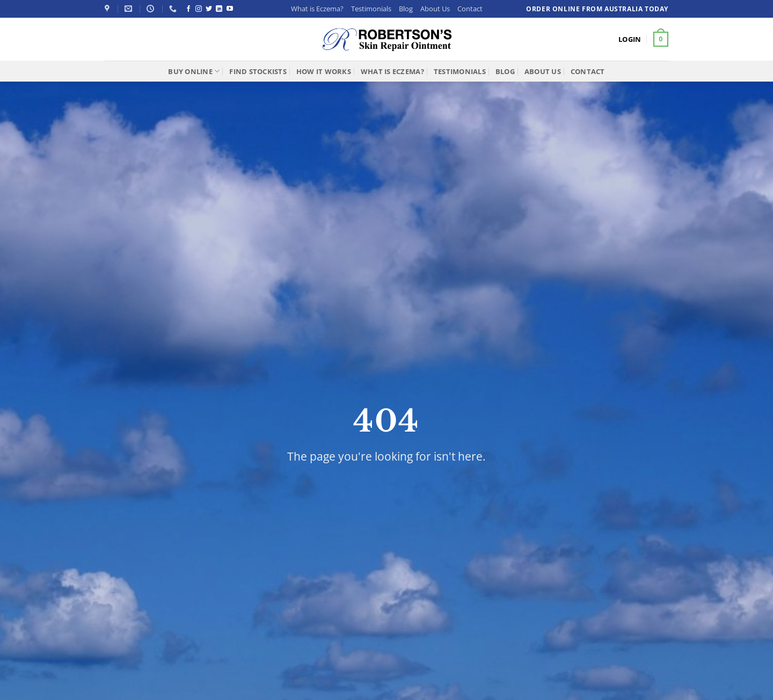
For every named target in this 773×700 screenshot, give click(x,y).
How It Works (324, 71)
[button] (630, 39)
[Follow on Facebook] (188, 9)
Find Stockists (258, 71)
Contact (470, 9)
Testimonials (371, 9)
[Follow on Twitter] (209, 9)
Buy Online (194, 71)
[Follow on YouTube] (230, 9)
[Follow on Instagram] (199, 9)
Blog (406, 9)
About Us (435, 9)
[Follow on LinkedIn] (219, 9)
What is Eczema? (317, 9)
